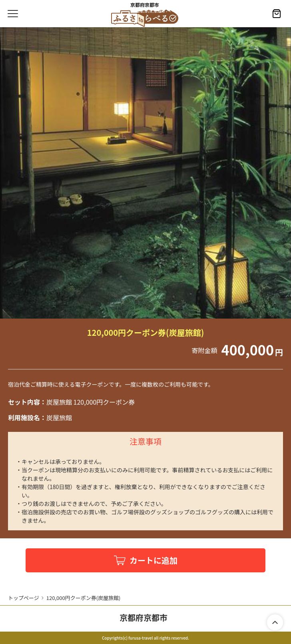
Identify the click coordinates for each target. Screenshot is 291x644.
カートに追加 (153, 560)
